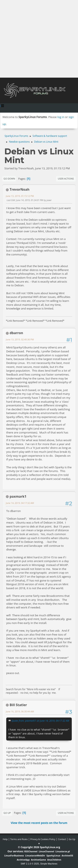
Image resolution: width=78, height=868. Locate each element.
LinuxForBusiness (14, 855)
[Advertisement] (39, 39)
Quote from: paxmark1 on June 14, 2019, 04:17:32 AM (40, 721)
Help (5, 839)
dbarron (16, 333)
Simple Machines (49, 864)
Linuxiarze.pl (63, 851)
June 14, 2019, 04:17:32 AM (20, 503)
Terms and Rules (19, 839)
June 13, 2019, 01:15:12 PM (20, 196)
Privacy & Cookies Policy (43, 839)
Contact (62, 839)
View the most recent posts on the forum (39, 823)
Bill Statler (18, 705)
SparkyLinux (53, 855)
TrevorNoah (19, 189)
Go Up (7, 813)
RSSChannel (31, 851)
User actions (66, 179)
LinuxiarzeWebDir (35, 855)
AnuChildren (54, 860)
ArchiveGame (38, 860)
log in (61, 117)
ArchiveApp (23, 860)
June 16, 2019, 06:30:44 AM (20, 711)
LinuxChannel (46, 851)
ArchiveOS (67, 855)
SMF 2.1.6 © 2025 (30, 864)
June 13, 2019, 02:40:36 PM (20, 339)
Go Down (9, 179)
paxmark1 (18, 496)
